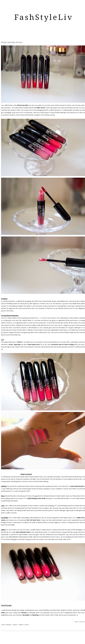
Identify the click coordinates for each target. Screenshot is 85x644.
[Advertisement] (44, 34)
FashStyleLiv (44, 17)
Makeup (9, 625)
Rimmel (15, 625)
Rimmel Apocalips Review (12, 42)
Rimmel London (24, 625)
